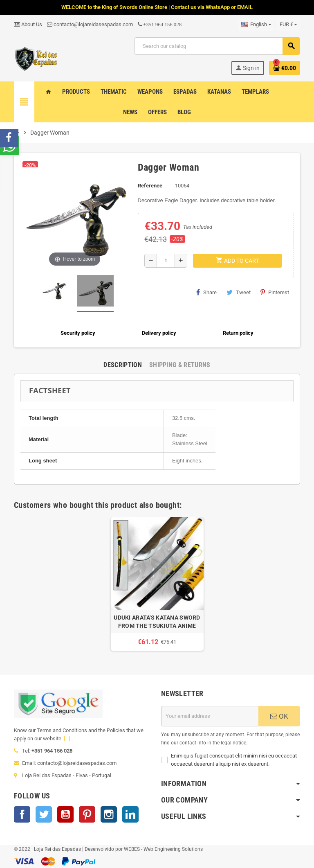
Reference (150, 186)
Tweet (239, 292)
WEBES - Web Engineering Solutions (163, 849)
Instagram (109, 814)
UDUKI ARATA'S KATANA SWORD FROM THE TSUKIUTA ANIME (157, 622)
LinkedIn (130, 814)
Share (206, 292)
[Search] (217, 46)
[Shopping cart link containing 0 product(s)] (285, 68)
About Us (28, 24)
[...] (67, 738)
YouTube (65, 814)
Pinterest (275, 292)
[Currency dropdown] (288, 25)
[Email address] (210, 716)
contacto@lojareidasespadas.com (90, 24)
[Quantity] (166, 261)
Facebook (22, 814)
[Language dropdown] (256, 25)
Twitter (44, 814)
